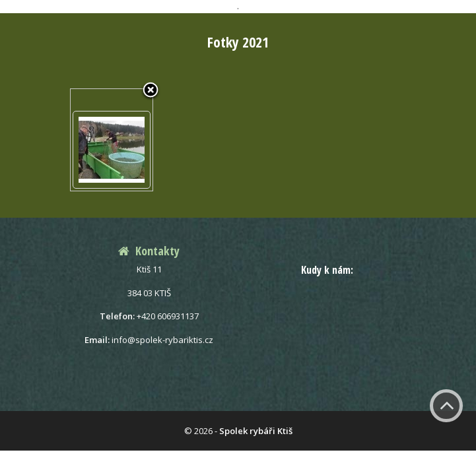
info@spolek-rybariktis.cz (162, 340)
